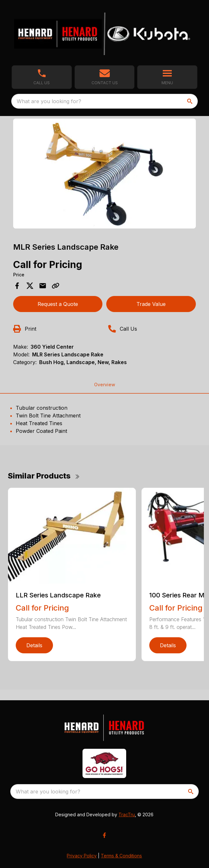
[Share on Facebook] (17, 286)
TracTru (127, 814)
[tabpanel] (105, 174)
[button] (105, 77)
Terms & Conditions (121, 856)
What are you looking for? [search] (49, 101)
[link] (42, 77)
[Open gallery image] (105, 174)
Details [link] (34, 645)
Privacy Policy (82, 856)
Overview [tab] (105, 385)
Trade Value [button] (151, 304)
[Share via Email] (43, 286)
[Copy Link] (56, 286)
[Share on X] (30, 286)
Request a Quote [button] (58, 304)
